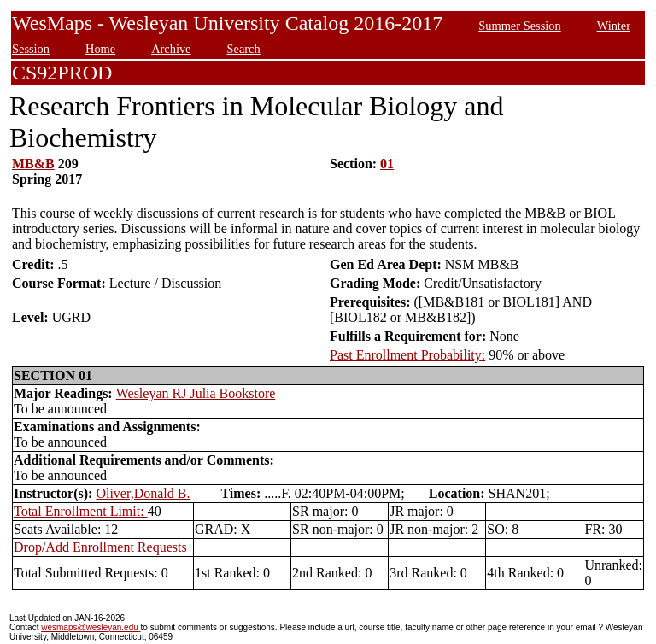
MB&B (33, 164)
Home (100, 49)
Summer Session (519, 26)
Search (244, 49)
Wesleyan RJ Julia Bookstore (196, 393)
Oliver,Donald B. (143, 493)
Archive (171, 49)
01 (387, 164)
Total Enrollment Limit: (81, 511)
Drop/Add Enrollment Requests (100, 547)
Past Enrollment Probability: (407, 355)
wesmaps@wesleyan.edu (91, 627)
